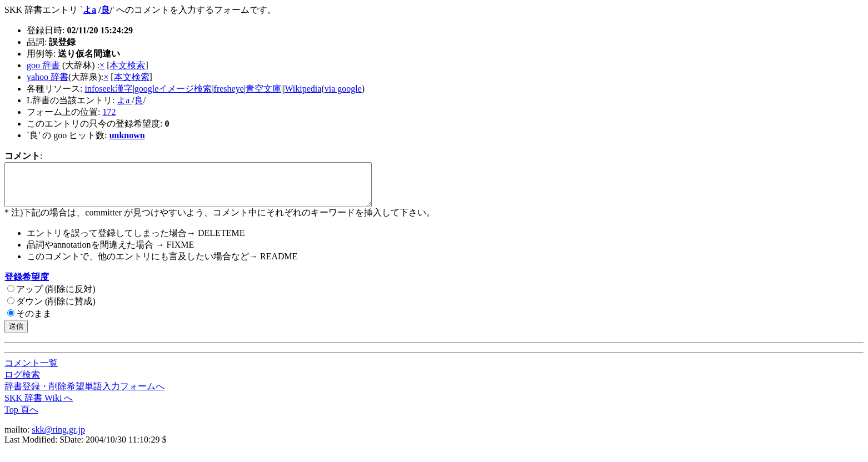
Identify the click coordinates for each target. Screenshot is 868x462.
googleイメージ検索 (173, 89)
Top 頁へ (21, 418)
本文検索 (127, 65)
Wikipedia (303, 89)
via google (343, 89)
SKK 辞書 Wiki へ (39, 406)
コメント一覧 (31, 371)
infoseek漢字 (108, 89)
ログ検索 (22, 383)
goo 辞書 (43, 65)
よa (89, 10)
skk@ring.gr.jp (58, 438)
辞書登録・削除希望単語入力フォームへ (84, 395)
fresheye (229, 89)
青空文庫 (263, 89)
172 (109, 112)
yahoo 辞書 (48, 77)
